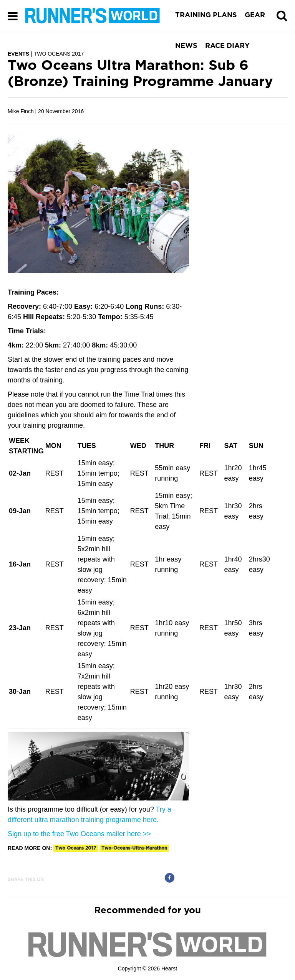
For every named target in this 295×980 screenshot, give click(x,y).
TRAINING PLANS (206, 15)
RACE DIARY (227, 46)
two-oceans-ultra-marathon (134, 848)
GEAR (255, 15)
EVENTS (18, 54)
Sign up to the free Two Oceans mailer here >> (79, 834)
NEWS (186, 46)
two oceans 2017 (76, 848)
